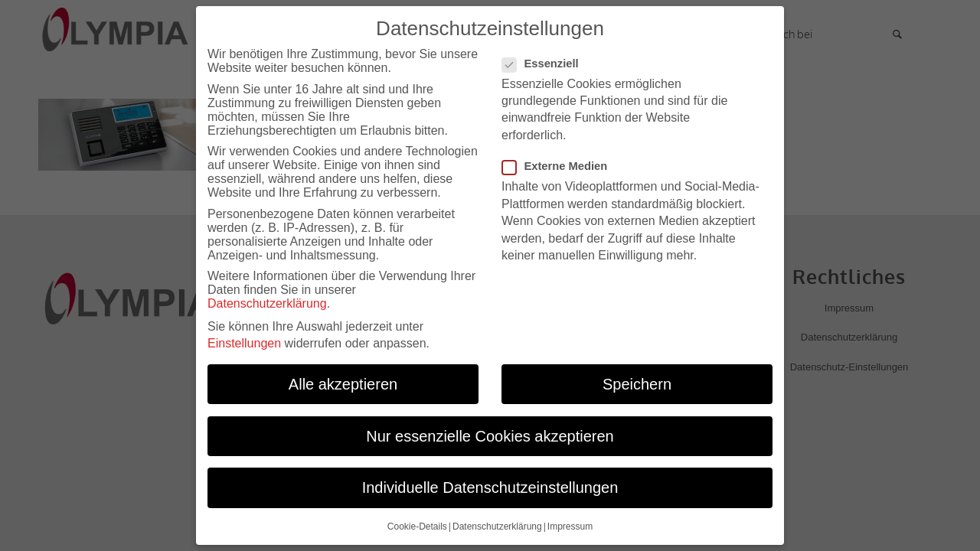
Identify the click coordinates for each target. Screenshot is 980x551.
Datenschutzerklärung (267, 300)
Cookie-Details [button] (417, 523)
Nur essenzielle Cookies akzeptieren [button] (490, 433)
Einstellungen (244, 340)
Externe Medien (561, 163)
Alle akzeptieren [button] (343, 381)
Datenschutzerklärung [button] (497, 523)
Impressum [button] (570, 523)
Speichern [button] (637, 381)
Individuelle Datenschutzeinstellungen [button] (490, 484)
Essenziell (547, 60)
